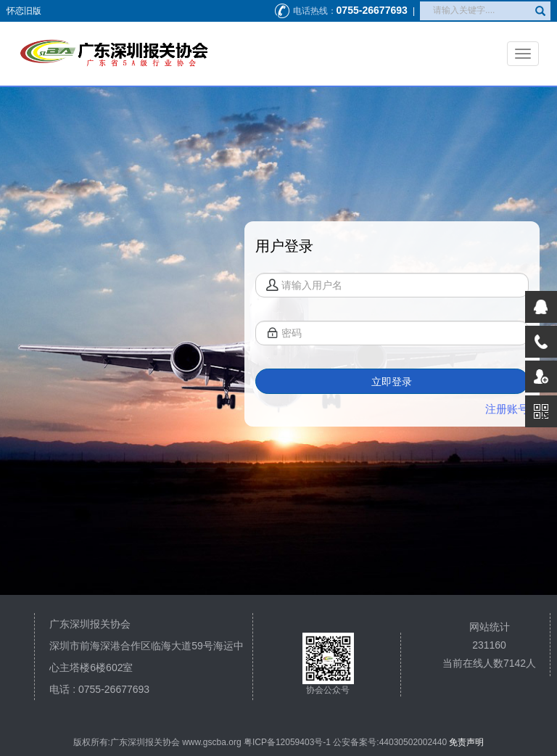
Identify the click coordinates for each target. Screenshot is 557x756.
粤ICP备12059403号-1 (287, 742)
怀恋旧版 (24, 11)
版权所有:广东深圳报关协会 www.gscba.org (157, 742)
